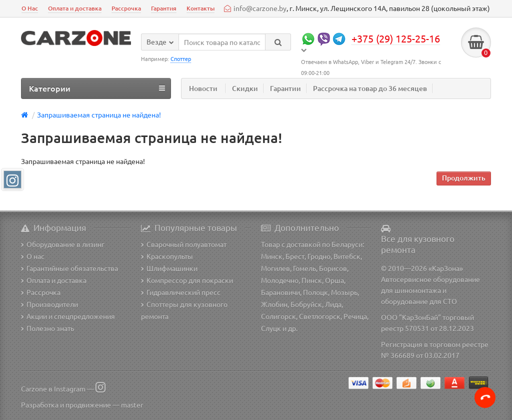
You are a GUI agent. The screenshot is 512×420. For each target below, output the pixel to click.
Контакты (200, 8)
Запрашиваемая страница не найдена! (99, 114)
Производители (49, 304)
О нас (33, 256)
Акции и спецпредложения (68, 316)
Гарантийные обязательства (69, 268)
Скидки (245, 88)
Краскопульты (167, 256)
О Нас (30, 8)
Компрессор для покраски (187, 280)
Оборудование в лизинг (63, 244)
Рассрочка (126, 8)
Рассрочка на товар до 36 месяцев (370, 88)
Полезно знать (47, 328)
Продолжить (464, 178)
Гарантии (285, 88)
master (132, 404)
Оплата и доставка (75, 8)
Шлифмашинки (169, 268)
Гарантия (164, 8)
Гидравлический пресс (181, 292)
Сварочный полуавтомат (184, 244)
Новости (203, 88)
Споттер (181, 58)
